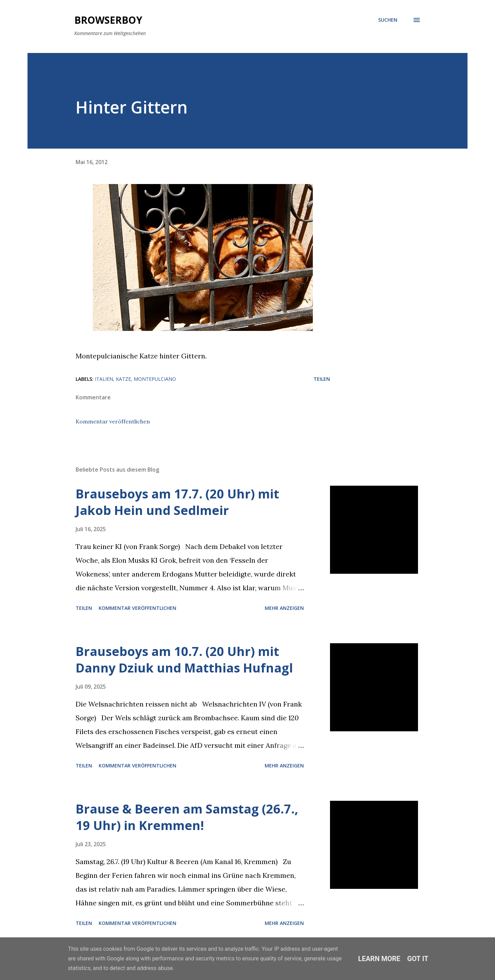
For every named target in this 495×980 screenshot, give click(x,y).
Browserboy (108, 20)
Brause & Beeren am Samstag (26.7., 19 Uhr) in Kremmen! (187, 817)
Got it (418, 959)
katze (123, 379)
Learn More (379, 959)
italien (104, 379)
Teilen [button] (322, 379)
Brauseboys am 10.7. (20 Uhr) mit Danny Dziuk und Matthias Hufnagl (184, 660)
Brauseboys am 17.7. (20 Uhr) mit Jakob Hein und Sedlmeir (177, 502)
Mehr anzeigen (284, 608)
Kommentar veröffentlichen (113, 421)
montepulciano (155, 379)
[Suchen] (388, 20)
